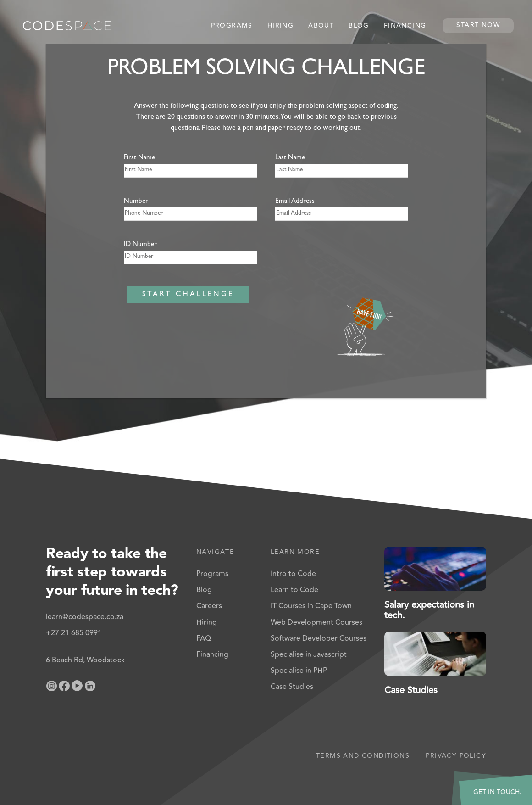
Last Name (290, 158)
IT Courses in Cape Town (311, 606)
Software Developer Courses (319, 638)
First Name (139, 158)
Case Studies (292, 687)
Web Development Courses (316, 622)
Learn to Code (294, 590)
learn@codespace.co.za (85, 617)
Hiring (280, 26)
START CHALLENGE (188, 295)
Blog (359, 26)
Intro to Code (293, 574)
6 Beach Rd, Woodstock (85, 660)
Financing (405, 26)
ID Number (140, 245)
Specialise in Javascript (309, 654)
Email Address (295, 202)
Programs (232, 26)
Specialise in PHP (299, 671)
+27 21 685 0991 (74, 633)
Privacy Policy (456, 756)
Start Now (478, 25)
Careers (209, 606)
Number (136, 202)
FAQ (204, 638)
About (321, 26)
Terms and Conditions (363, 756)
